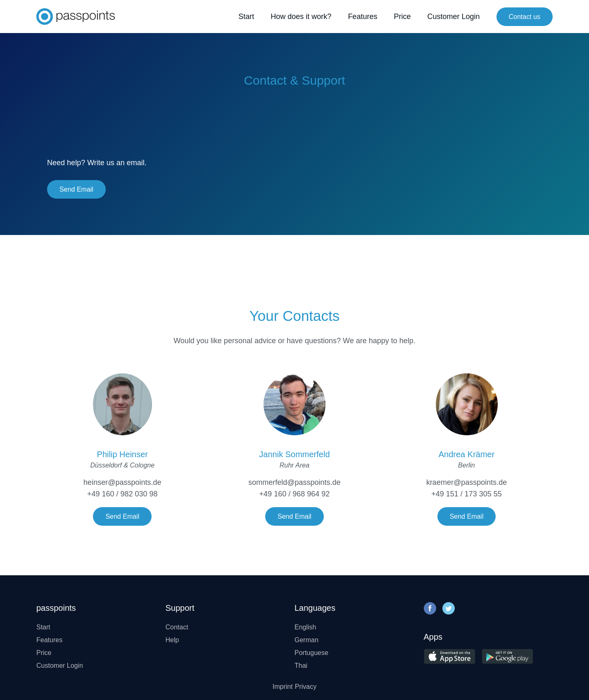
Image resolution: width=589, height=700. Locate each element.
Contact (177, 627)
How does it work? (301, 17)
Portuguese (311, 653)
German (306, 640)
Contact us (525, 17)
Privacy (306, 687)
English (305, 627)
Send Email (76, 189)
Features (362, 17)
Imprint (283, 687)
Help (172, 640)
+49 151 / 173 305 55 (467, 494)
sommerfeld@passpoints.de (294, 482)
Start (246, 17)
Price (402, 17)
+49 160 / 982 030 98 (122, 494)
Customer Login (453, 17)
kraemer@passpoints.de (467, 482)
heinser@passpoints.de (122, 482)
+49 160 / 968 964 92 (295, 494)
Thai (301, 666)
